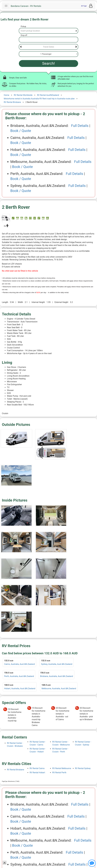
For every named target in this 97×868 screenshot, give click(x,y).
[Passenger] (48, 54)
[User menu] (91, 6)
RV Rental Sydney (83, 768)
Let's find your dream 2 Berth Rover (25, 19)
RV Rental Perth (59, 773)
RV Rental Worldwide (23, 95)
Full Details (80, 126)
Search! (48, 63)
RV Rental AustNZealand (48, 95)
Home (7, 95)
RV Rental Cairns (37, 768)
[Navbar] (6, 6)
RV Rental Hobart (37, 773)
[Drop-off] (48, 40)
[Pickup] (48, 31)
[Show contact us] (92, 863)
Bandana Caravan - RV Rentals (26, 6)
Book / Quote (21, 131)
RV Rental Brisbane (12, 102)
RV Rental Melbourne (62, 768)
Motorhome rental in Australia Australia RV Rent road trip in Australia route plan (39, 99)
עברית (84, 6)
